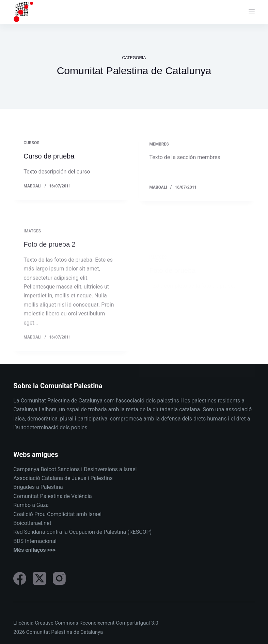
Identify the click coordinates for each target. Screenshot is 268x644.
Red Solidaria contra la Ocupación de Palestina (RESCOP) (82, 532)
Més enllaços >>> (34, 550)
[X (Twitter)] (40, 578)
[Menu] (252, 12)
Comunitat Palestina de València (52, 496)
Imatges (32, 238)
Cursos (31, 143)
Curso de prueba (49, 156)
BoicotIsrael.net (32, 523)
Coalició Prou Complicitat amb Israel (57, 514)
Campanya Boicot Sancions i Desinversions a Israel (75, 469)
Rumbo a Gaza (31, 505)
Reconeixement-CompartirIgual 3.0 (119, 623)
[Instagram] (59, 578)
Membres (159, 146)
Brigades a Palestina (38, 487)
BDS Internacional (35, 541)
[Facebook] (20, 578)
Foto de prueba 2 (49, 251)
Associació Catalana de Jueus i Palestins (63, 478)
